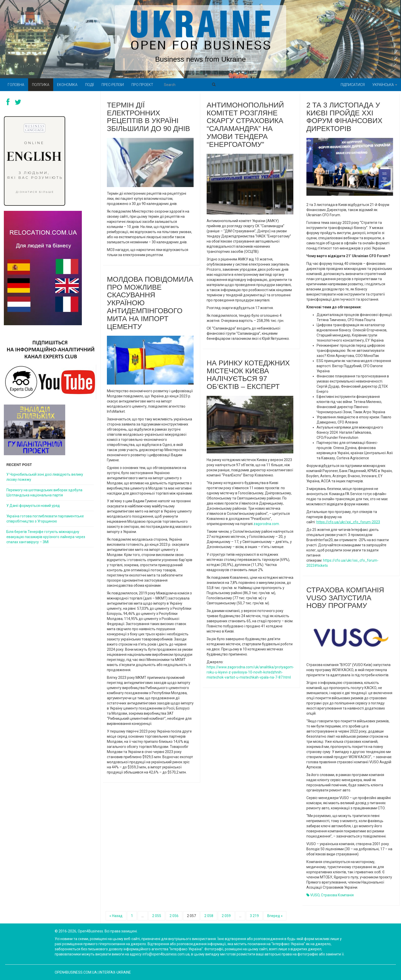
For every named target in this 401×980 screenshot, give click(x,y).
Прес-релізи (113, 85)
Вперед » (275, 916)
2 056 (174, 916)
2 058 (209, 916)
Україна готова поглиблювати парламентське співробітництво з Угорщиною (45, 519)
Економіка (67, 85)
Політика (41, 85)
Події (90, 85)
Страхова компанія (337, 895)
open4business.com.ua (76, 972)
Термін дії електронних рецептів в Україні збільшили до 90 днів (148, 117)
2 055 (157, 916)
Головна (16, 85)
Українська (385, 85)
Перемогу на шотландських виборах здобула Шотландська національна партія (44, 493)
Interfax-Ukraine (115, 972)
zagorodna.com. (267, 524)
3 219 (254, 916)
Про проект (142, 85)
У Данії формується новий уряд (33, 506)
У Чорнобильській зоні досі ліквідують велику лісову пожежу (45, 477)
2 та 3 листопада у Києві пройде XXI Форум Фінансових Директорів (344, 117)
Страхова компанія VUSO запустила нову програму (345, 598)
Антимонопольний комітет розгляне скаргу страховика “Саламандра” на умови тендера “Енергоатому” (245, 125)
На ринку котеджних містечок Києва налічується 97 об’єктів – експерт (248, 375)
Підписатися (353, 85)
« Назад (116, 916)
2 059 (226, 916)
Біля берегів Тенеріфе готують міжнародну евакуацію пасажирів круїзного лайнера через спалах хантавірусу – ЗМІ (46, 537)
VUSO (315, 895)
